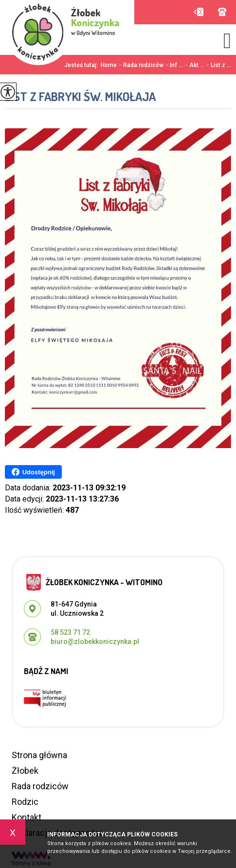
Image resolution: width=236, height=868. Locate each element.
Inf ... (173, 65)
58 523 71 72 (222, 12)
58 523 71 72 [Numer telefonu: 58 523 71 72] (70, 632)
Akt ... (194, 65)
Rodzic (25, 802)
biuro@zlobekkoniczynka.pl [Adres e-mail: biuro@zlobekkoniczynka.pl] (95, 642)
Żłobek (25, 771)
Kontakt (27, 817)
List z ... (218, 65)
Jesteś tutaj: (82, 65)
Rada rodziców (140, 65)
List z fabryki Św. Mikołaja (80, 96)
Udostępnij (33, 472)
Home (109, 65)
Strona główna (39, 755)
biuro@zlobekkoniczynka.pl (198, 12)
